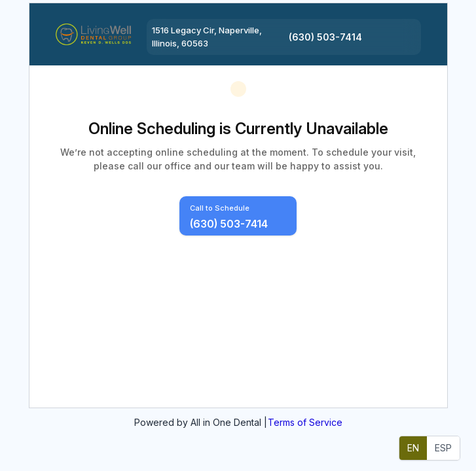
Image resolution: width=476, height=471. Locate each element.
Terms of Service (305, 422)
